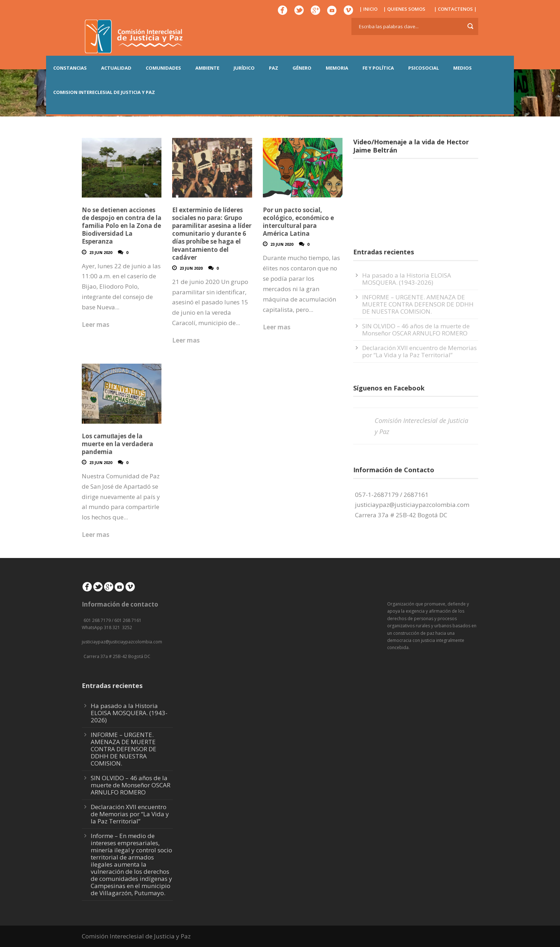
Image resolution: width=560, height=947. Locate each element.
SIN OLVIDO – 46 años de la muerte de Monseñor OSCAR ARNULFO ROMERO (416, 330)
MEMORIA (337, 68)
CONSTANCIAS (70, 68)
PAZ (274, 68)
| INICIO (368, 9)
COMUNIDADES (163, 68)
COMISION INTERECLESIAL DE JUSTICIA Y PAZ (104, 92)
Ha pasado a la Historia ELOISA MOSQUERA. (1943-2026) (407, 279)
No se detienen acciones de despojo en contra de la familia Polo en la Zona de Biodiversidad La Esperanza (122, 226)
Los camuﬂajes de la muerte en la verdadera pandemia (117, 444)
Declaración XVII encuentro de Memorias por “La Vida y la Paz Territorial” (419, 351)
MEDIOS (462, 68)
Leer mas (96, 325)
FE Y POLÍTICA (378, 68)
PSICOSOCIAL (424, 68)
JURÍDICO (244, 68)
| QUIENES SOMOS (404, 9)
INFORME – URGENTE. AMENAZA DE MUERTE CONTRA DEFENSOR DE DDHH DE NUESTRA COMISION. (418, 304)
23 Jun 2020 (101, 252)
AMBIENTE (207, 68)
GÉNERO (302, 68)
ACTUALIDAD (116, 68)
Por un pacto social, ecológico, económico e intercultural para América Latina (298, 222)
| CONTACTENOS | (455, 9)
